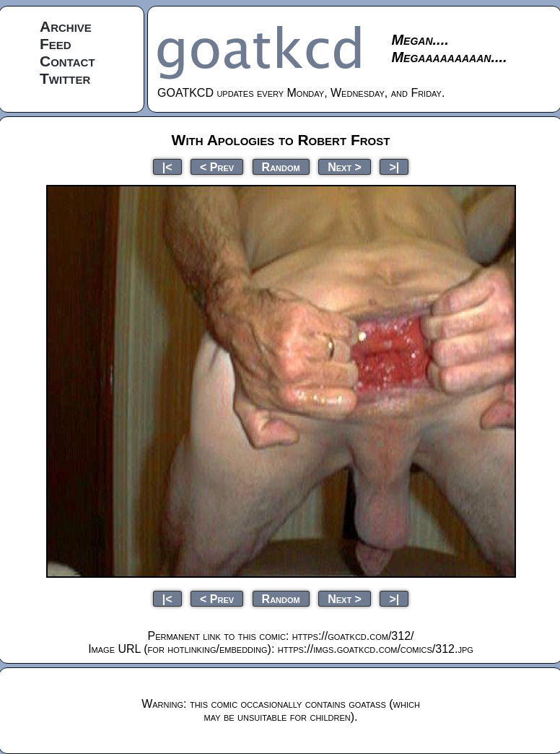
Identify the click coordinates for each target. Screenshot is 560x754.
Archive (66, 26)
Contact (67, 61)
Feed (56, 44)
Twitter (65, 78)
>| (394, 166)
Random (281, 166)
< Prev (217, 166)
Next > (345, 166)
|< (167, 166)
